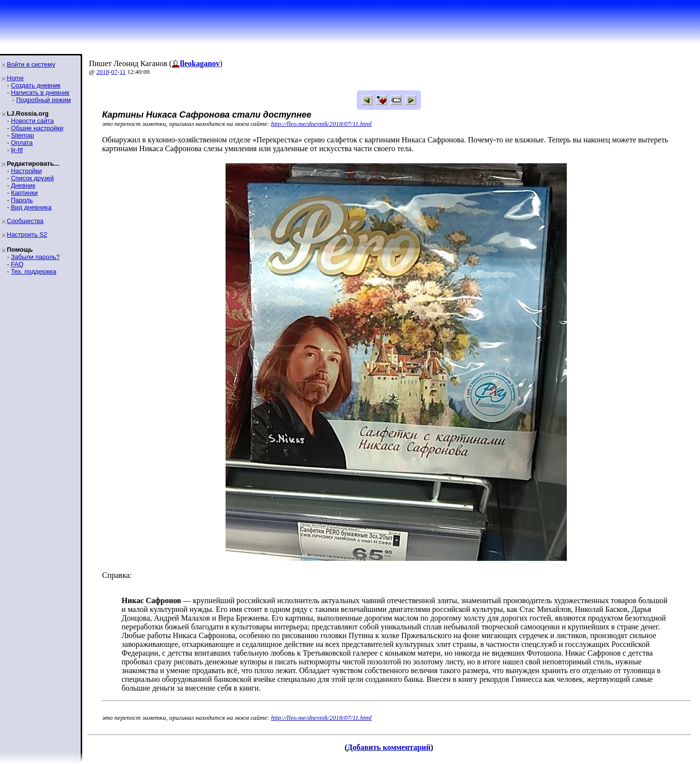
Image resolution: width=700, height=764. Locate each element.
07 (114, 72)
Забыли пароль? (35, 257)
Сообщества (25, 221)
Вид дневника (31, 207)
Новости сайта (32, 121)
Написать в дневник (40, 93)
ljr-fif (17, 150)
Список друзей (32, 178)
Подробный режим (43, 100)
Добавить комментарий (389, 747)
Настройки (26, 171)
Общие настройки (37, 128)
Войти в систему (31, 64)
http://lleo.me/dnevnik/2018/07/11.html (322, 124)
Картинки (24, 193)
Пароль (22, 200)
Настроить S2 (27, 234)
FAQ (17, 264)
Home (15, 78)
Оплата (22, 143)
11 (123, 72)
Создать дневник (35, 85)
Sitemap (22, 135)
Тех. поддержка (33, 271)
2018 (103, 72)
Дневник (23, 185)
